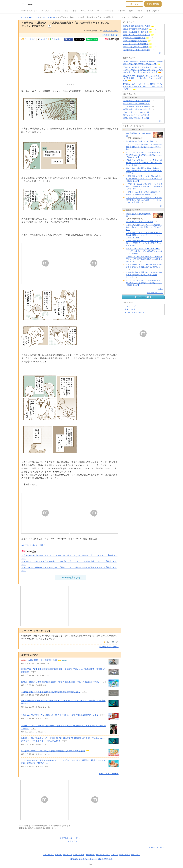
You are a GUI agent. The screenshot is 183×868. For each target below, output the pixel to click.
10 (156, 47)
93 (157, 35)
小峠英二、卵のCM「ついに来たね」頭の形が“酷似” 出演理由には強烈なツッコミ (60, 715)
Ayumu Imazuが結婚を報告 (134, 38)
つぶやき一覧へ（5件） (109, 647)
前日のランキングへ (155, 293)
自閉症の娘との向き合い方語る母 (137, 109)
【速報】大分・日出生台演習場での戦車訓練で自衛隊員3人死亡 (51, 692)
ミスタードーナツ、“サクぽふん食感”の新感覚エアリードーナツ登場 (53, 751)
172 (153, 115)
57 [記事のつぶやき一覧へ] (64, 660)
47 (153, 107)
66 (152, 112)
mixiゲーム (90, 855)
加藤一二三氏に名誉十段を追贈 (136, 32)
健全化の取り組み (105, 859)
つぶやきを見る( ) (110, 35)
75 (153, 104)
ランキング (128, 126)
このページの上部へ (156, 847)
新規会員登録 (153, 4)
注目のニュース (129, 94)
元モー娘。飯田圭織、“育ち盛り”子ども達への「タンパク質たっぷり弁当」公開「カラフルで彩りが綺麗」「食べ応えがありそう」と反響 (143, 70)
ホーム (23, 17)
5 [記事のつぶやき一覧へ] (33, 672)
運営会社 (74, 859)
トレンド (57, 11)
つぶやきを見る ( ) (70, 577)
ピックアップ (129, 22)
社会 (67, 11)
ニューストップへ (70, 841)
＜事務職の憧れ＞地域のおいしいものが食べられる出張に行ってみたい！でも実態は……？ (144, 275)
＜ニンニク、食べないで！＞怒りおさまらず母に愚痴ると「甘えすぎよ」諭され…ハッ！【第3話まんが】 (144, 155)
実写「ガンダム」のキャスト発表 (137, 35)
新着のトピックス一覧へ (109, 774)
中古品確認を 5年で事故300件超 (136, 104)
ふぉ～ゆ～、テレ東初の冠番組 (136, 44)
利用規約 (58, 855)
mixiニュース (34, 17)
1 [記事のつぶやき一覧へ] (103, 682)
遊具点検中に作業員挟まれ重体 (136, 29)
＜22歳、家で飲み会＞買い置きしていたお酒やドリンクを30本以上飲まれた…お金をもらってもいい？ (144, 187)
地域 (74, 11)
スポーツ (121, 11)
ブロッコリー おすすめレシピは (136, 112)
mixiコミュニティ (103, 855)
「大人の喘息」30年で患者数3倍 (137, 106)
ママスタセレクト (111, 31)
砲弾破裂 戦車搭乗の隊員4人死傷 (137, 26)
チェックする (30, 39)
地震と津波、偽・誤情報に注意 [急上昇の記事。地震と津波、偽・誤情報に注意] (42, 660)
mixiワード (136, 855)
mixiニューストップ (29, 11)
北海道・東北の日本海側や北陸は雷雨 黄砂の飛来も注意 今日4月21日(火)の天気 (60, 682)
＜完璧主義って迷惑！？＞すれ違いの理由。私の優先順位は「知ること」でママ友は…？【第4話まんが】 (144, 179)
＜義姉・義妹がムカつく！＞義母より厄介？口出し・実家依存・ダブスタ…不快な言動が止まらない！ (144, 243)
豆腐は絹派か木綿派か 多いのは (136, 118)
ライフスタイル (153, 11)
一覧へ (160, 53)
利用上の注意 (130, 309)
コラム (140, 11)
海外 (131, 11)
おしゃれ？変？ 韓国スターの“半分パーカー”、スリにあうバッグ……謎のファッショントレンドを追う (144, 251)
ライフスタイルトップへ (70, 838)
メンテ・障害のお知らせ (135, 313)
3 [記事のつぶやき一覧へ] (85, 692)
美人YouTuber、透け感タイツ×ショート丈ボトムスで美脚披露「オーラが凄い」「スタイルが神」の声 (143, 78)
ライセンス (68, 855)
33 (153, 109)
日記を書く (56, 39)
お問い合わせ (79, 855)
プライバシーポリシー (88, 859)
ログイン (134, 4)
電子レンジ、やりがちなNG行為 (136, 115)
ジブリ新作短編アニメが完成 (135, 41)
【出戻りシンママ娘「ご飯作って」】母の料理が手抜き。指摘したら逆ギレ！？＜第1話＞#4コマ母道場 (144, 200)
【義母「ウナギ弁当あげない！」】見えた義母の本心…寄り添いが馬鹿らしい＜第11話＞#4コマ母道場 (144, 163)
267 (152, 118)
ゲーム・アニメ (87, 11)
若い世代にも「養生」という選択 (137, 50)
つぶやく (44, 39)
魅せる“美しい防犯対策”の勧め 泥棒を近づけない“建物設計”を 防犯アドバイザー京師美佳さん (144, 171)
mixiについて (48, 855)
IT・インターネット (105, 11)
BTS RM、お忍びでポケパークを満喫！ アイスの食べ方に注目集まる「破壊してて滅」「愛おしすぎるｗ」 (143, 87)
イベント (115, 855)
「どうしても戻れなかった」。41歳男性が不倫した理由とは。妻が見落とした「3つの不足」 (144, 147)
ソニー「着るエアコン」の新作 (136, 47)
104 (157, 26)
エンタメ (45, 11)
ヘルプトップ (130, 306)
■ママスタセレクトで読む (34, 545)
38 (153, 50)
